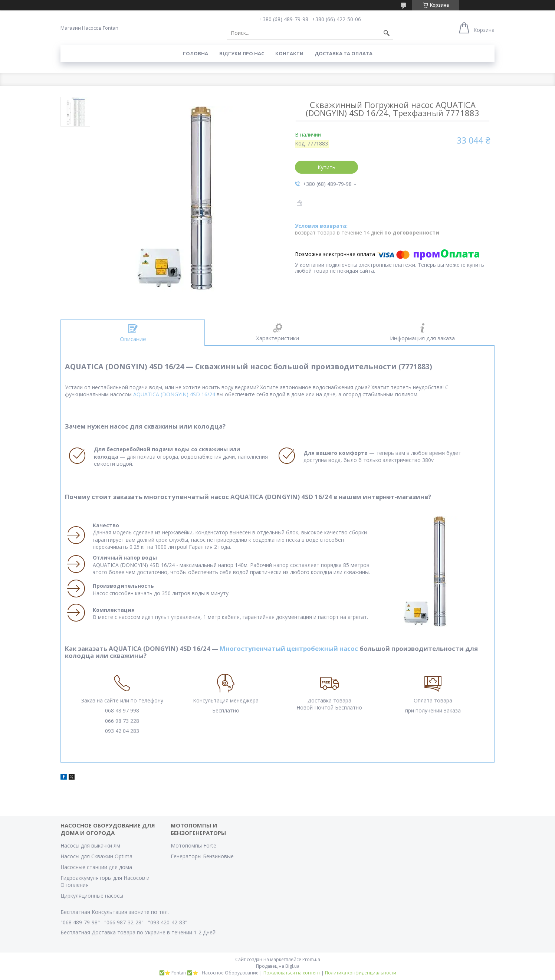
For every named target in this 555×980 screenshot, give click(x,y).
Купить (326, 167)
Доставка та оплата (344, 53)
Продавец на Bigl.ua (278, 966)
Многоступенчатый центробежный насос (289, 648)
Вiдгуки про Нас (242, 53)
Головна (196, 53)
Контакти (289, 53)
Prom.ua (311, 959)
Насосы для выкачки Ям (90, 845)
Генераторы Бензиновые (202, 856)
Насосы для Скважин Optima (96, 856)
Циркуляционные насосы (92, 896)
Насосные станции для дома (96, 867)
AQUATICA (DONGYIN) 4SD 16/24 (174, 394)
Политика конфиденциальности (361, 973)
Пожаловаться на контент (292, 973)
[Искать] (387, 33)
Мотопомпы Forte (193, 845)
